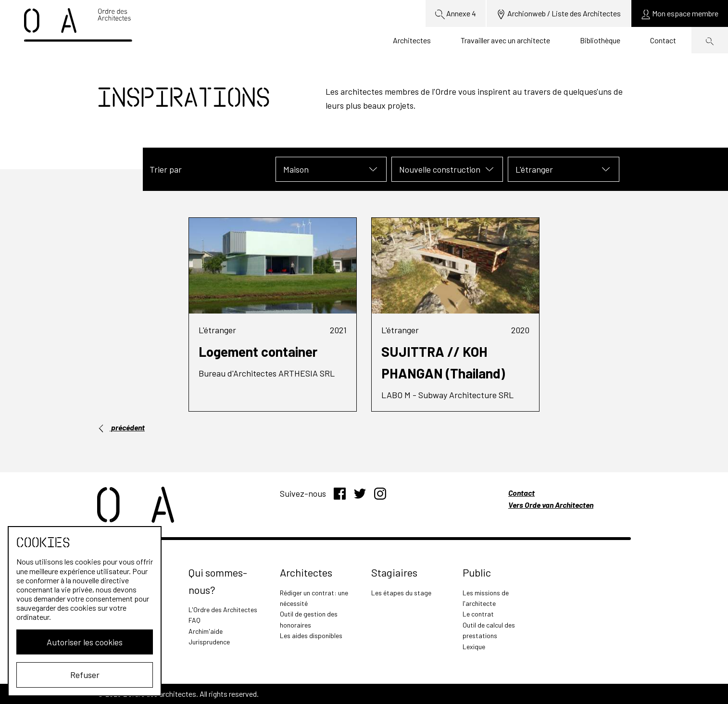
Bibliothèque (600, 40)
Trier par (166, 169)
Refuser (85, 675)
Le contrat (478, 614)
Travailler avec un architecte (505, 40)
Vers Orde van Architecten (551, 505)
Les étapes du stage (401, 593)
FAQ (195, 620)
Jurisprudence (209, 642)
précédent (121, 427)
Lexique (474, 647)
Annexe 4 (456, 14)
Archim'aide (206, 631)
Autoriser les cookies (85, 642)
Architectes (412, 40)
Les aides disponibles (311, 635)
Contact (663, 40)
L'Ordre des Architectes (223, 610)
